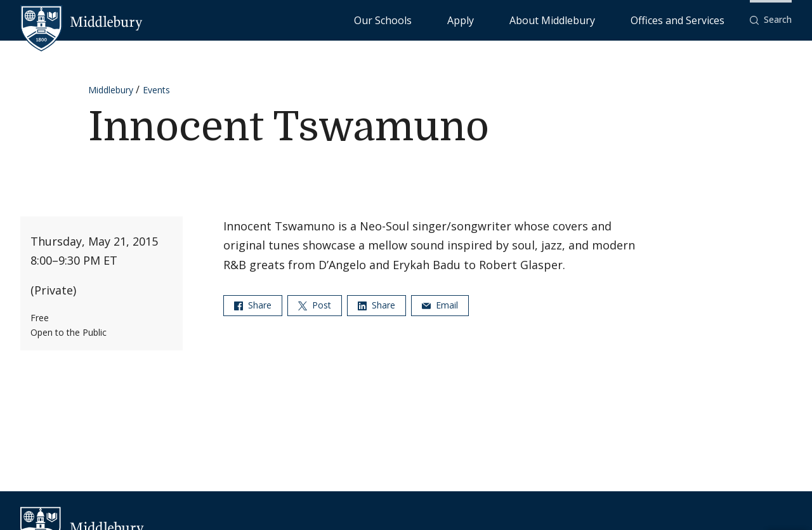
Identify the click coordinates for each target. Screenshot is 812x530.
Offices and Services (693, 19)
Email (440, 305)
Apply (537, 19)
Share (253, 305)
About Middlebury (600, 19)
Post (315, 305)
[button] (771, 20)
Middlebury (111, 90)
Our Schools (486, 19)
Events (156, 90)
